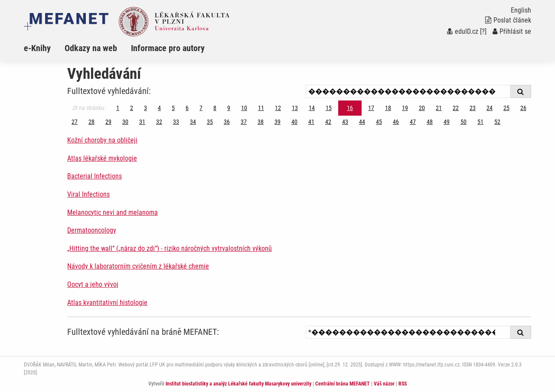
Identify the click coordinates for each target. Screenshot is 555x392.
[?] (483, 31)
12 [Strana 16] (278, 108)
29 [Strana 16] (108, 122)
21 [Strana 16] (439, 108)
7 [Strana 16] (201, 108)
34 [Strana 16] (193, 122)
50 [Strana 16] (464, 122)
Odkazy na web (91, 48)
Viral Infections (88, 194)
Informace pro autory (168, 48)
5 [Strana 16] (173, 108)
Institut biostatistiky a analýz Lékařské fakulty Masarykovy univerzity (238, 384)
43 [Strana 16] (345, 122)
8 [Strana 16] (215, 108)
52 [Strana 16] (497, 122)
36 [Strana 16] (227, 122)
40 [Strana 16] (294, 122)
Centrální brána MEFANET (343, 384)
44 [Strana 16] (362, 122)
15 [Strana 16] (329, 108)
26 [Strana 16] (523, 108)
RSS (403, 384)
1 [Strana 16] (118, 108)
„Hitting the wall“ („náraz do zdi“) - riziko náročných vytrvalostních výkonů (170, 248)
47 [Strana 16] (413, 122)
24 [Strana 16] (490, 108)
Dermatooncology (92, 230)
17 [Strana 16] (371, 108)
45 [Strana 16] (379, 122)
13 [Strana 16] (295, 108)
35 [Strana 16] (210, 122)
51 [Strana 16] (480, 122)
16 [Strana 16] (350, 108)
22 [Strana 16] (456, 108)
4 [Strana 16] (159, 108)
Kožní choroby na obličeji (102, 140)
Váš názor (384, 384)
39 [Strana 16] (277, 122)
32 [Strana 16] (159, 122)
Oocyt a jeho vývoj (93, 284)
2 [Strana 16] (132, 108)
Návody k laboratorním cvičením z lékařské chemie (138, 266)
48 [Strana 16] (430, 122)
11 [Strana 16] (261, 108)
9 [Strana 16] (229, 108)
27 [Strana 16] (75, 122)
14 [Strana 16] (312, 108)
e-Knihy (37, 48)
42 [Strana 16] (328, 122)
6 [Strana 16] (187, 108)
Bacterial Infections (95, 176)
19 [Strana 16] (405, 108)
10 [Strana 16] (244, 108)
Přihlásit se (512, 31)
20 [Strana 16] (422, 108)
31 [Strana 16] (142, 122)
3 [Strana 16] (145, 108)
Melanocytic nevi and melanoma (113, 212)
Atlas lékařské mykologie (102, 158)
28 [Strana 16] (91, 122)
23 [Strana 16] (473, 108)
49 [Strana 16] (447, 122)
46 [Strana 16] (396, 122)
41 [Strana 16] (311, 122)
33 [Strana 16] (176, 122)
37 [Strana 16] (244, 122)
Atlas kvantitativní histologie (107, 303)
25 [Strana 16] (506, 108)
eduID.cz (463, 31)
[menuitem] (44, 48)
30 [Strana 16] (125, 122)
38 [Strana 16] (261, 122)
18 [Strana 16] (388, 108)
